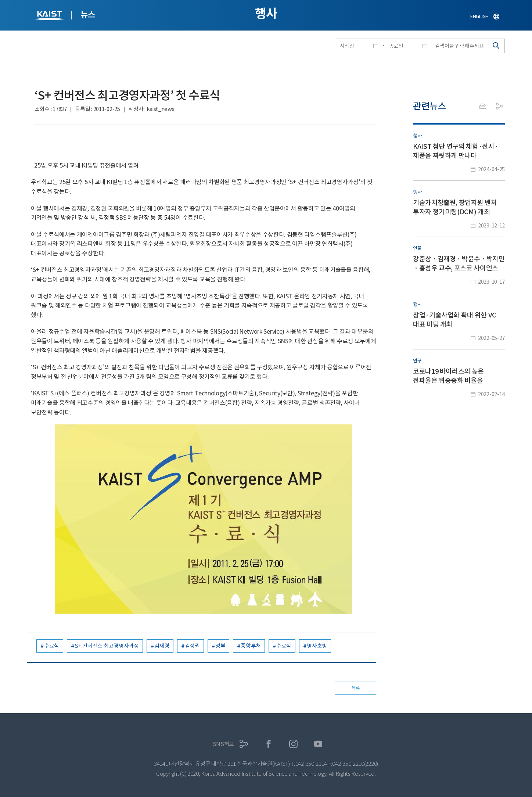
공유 (499, 106)
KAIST (50, 16)
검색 (496, 46)
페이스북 (269, 744)
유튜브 (318, 744)
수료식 (52, 646)
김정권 (192, 646)
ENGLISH (479, 16)
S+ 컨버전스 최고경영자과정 (107, 646)
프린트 (483, 106)
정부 (220, 646)
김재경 (162, 646)
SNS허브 (224, 744)
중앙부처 (251, 646)
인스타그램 (293, 744)
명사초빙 (317, 646)
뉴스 (88, 15)
